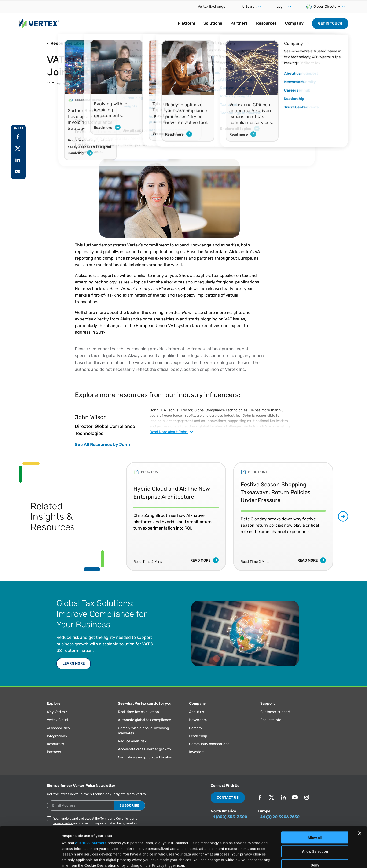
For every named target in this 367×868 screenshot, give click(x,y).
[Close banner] (360, 795)
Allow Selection (315, 813)
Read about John (171, 432)
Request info (271, 720)
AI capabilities (58, 728)
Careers (195, 728)
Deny (315, 827)
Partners (239, 23)
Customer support (275, 712)
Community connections (209, 744)
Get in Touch (330, 23)
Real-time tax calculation (138, 712)
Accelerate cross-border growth (144, 749)
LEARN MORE (74, 663)
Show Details (246, 859)
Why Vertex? (57, 712)
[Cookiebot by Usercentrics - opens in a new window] (30, 859)
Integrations (57, 736)
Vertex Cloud (57, 720)
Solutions (213, 23)
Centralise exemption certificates (145, 757)
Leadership (198, 736)
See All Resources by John (102, 445)
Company (294, 23)
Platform (186, 23)
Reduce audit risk (132, 741)
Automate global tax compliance (144, 720)
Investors (197, 752)
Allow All (315, 800)
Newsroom (198, 720)
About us (197, 712)
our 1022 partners (91, 805)
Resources (266, 23)
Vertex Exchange (211, 7)
